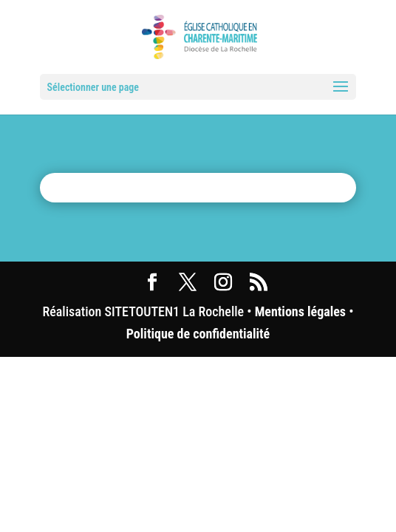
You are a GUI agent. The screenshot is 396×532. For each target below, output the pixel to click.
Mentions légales (300, 311)
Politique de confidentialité (198, 334)
